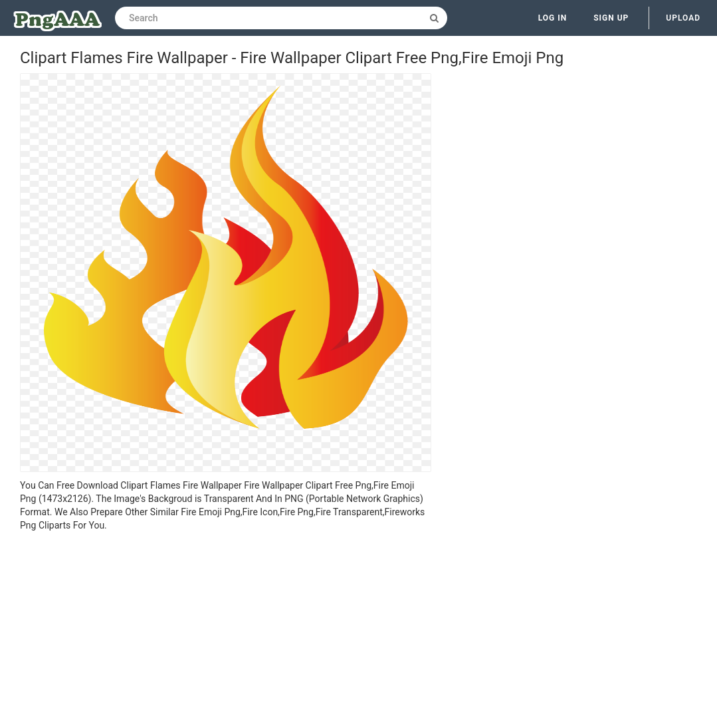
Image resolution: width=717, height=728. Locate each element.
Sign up (611, 18)
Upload (683, 18)
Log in (553, 18)
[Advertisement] (226, 632)
